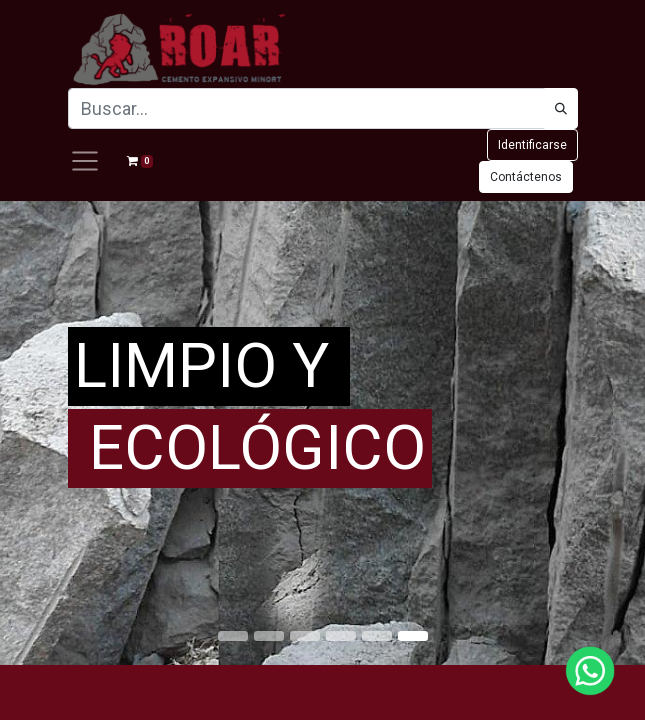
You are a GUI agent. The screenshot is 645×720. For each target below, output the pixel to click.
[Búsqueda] (561, 108)
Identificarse (532, 145)
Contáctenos (526, 177)
